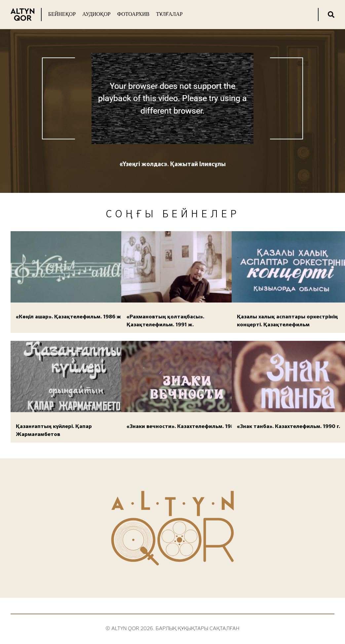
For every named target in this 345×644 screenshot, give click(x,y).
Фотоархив (133, 14)
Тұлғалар (169, 14)
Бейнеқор (62, 14)
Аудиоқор (96, 14)
